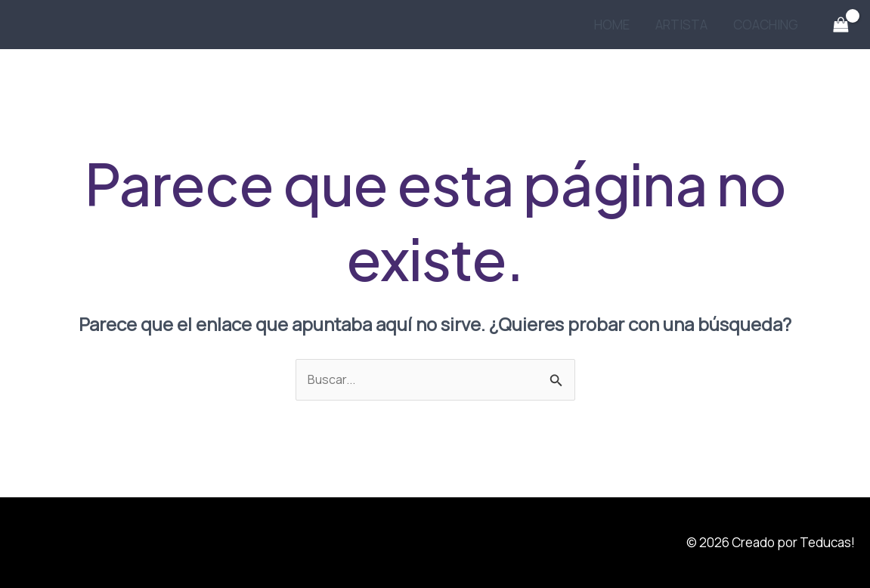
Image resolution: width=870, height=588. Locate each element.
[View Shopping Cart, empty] (841, 25)
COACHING (766, 25)
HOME (612, 25)
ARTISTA (681, 25)
